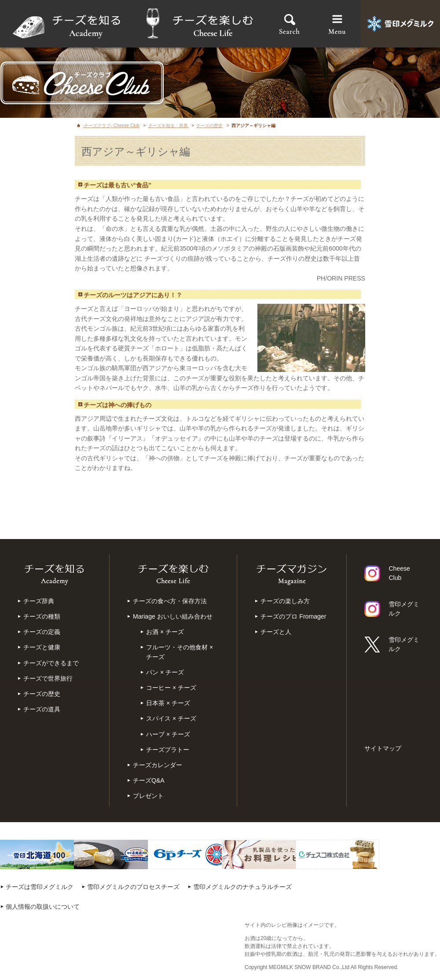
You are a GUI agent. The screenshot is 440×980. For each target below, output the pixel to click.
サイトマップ (383, 748)
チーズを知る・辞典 (169, 126)
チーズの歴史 (209, 126)
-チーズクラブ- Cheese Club (111, 126)
